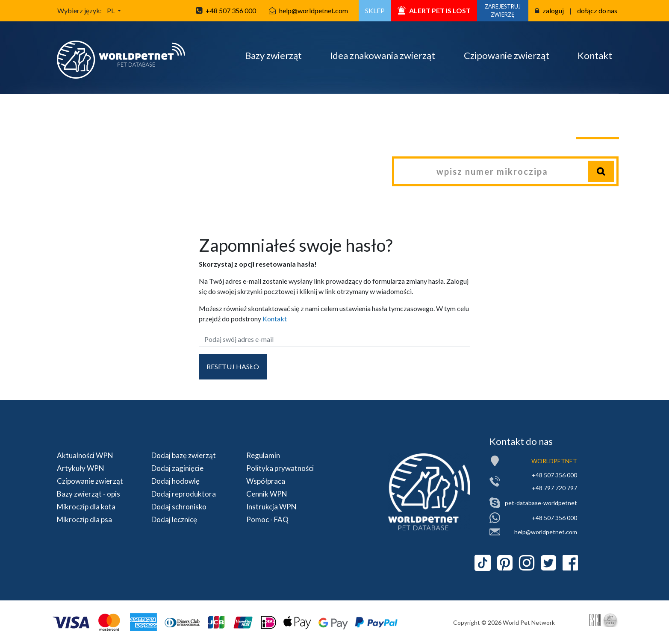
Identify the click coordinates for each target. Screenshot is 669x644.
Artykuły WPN (81, 468)
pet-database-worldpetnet (541, 503)
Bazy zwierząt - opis (88, 494)
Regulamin (263, 455)
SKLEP (375, 10)
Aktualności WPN (85, 455)
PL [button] (111, 10)
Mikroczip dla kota (86, 507)
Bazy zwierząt (273, 55)
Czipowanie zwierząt (507, 55)
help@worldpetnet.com (314, 10)
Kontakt (595, 55)
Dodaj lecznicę (174, 519)
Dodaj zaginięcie (177, 468)
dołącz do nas (597, 10)
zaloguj (553, 10)
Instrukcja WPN (271, 507)
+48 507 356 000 (231, 10)
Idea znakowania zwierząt (383, 55)
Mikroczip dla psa (84, 519)
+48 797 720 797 (554, 488)
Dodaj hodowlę (175, 481)
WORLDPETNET (554, 461)
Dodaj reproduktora (184, 494)
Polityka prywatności (280, 468)
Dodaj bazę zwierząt (184, 455)
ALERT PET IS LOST (434, 10)
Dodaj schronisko (179, 507)
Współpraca (266, 481)
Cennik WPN (267, 494)
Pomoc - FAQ (267, 519)
